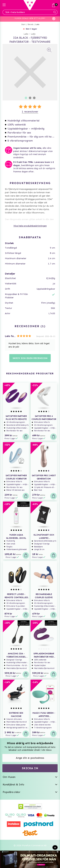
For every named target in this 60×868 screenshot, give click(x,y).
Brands (30, 24)
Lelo (37, 24)
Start (23, 24)
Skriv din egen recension (30, 358)
